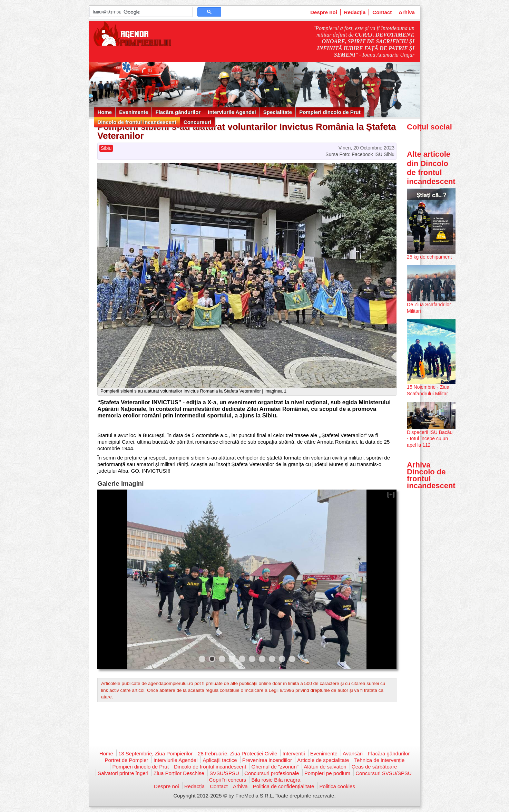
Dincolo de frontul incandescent (137, 122)
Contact (382, 12)
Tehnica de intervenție (379, 760)
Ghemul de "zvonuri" (275, 767)
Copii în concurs (228, 780)
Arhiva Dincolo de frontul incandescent (431, 475)
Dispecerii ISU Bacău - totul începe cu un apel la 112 (430, 438)
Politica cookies (337, 786)
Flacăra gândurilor (178, 112)
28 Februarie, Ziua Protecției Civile (237, 753)
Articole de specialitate (323, 760)
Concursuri (197, 122)
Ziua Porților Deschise (179, 773)
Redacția (355, 12)
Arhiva (407, 12)
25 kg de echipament (429, 257)
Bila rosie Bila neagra (276, 780)
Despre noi (324, 12)
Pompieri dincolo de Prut (330, 112)
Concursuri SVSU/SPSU (384, 773)
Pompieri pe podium (327, 773)
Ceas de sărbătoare (374, 767)
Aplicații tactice (220, 760)
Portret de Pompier (127, 760)
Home (105, 112)
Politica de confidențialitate (284, 786)
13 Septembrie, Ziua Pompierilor (155, 753)
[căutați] (140, 12)
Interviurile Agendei (232, 112)
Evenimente (134, 112)
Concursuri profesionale (272, 773)
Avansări (353, 753)
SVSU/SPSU (224, 773)
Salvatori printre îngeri (123, 773)
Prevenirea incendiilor (267, 760)
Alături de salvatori (325, 767)
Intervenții (293, 753)
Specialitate (278, 112)
